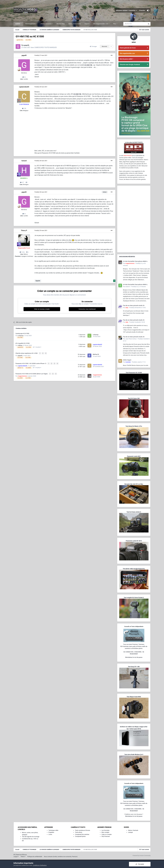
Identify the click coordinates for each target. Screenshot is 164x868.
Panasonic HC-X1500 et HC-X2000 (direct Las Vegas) (32, 373)
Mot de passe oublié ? (126, 59)
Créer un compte (107, 834)
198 (24, 108)
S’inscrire (142, 10)
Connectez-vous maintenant (87, 309)
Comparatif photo (80, 836)
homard (24, 161)
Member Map (61, 24)
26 (24, 77)
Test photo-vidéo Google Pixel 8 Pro (134, 569)
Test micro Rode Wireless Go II (134, 754)
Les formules (106, 830)
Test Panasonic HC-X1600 (134, 373)
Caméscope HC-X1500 (22, 333)
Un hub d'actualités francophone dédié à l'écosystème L (135, 261)
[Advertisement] (134, 219)
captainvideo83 (24, 87)
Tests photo (79, 832)
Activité (18, 24)
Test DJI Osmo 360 (134, 398)
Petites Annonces (46, 24)
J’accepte (140, 864)
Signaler (38, 281)
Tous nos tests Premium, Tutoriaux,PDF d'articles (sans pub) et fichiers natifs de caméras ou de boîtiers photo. (134, 646)
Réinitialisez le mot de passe (134, 657)
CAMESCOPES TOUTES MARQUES (45, 47)
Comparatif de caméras (82, 834)
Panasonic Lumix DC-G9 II (134, 541)
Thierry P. (24, 231)
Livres (50, 834)
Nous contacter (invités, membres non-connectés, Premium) (61, 857)
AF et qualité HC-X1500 (22, 343)
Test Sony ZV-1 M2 (134, 667)
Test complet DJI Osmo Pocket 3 (134, 598)
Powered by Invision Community (142, 856)
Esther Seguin (127, 360)
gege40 (24, 55)
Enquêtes (51, 832)
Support (87, 24)
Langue (16, 857)
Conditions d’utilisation (40, 865)
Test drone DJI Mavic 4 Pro (134, 426)
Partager (93, 46)
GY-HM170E (89, 65)
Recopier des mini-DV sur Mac (134, 484)
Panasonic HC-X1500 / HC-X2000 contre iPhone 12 (31, 363)
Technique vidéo (53, 830)
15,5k (22, 252)
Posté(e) (41, 55)
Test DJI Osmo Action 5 (134, 512)
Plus (115, 24)
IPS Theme (17, 855)
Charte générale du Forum (128, 48)
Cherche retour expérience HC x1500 (27, 353)
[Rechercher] (135, 24)
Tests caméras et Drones (83, 830)
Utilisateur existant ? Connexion (126, 10)
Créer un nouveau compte (42, 309)
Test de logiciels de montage (31, 837)
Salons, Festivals (133, 830)
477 (22, 182)
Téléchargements (31, 24)
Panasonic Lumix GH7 (134, 456)
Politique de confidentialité (35, 857)
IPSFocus (24, 855)
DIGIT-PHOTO (128, 156)
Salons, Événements (75, 24)
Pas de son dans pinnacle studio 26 (134, 305)
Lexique (130, 832)
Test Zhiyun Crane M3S (134, 697)
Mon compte (105, 832)
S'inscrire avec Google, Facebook (130, 65)
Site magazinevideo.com (101, 24)
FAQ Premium (106, 836)
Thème (23, 857)
